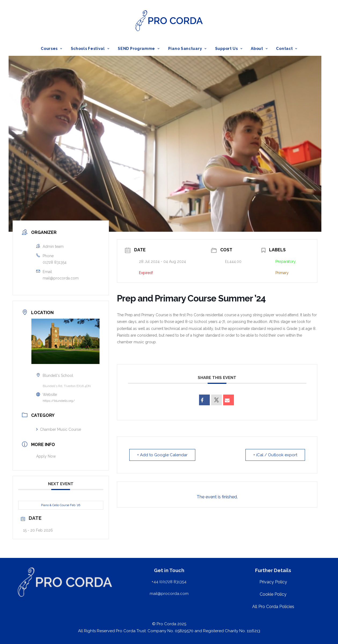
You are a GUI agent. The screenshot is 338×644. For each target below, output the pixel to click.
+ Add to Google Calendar (162, 455)
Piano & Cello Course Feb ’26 (61, 505)
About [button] (259, 49)
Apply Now (46, 456)
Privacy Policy (273, 582)
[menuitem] (53, 49)
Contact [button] (286, 49)
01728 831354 (55, 262)
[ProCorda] (169, 21)
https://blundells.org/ (59, 401)
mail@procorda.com (61, 278)
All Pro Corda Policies (273, 607)
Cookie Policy (273, 594)
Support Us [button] (229, 49)
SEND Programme (139, 49)
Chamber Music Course (59, 429)
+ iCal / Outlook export (275, 455)
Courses (51, 49)
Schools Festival (90, 49)
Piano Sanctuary (187, 49)
